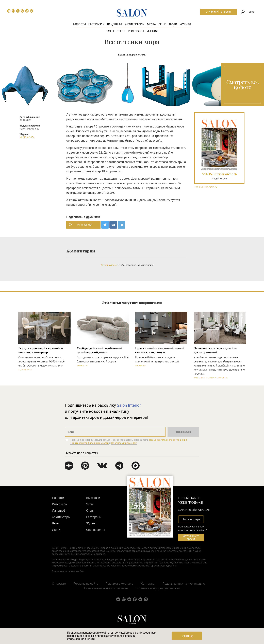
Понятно (187, 636)
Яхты (110, 31)
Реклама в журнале (119, 584)
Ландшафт (115, 24)
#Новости (82, 366)
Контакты (148, 584)
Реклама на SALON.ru (206, 187)
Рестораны (136, 31)
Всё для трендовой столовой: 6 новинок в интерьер (41, 350)
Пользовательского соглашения (168, 440)
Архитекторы (135, 24)
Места (151, 24)
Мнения (152, 31)
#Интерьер (199, 378)
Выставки (93, 498)
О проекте (59, 584)
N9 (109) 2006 (27, 137)
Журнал (185, 24)
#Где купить (25, 370)
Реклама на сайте (86, 584)
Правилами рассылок (124, 443)
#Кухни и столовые (217, 378)
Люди (173, 24)
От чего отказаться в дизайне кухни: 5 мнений (215, 350)
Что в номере (191, 519)
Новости (79, 24)
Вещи (162, 24)
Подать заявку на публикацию (184, 584)
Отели (121, 31)
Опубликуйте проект (219, 12)
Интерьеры (96, 24)
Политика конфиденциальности (158, 588)
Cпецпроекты (96, 530)
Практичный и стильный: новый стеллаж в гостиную (160, 350)
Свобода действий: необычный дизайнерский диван (100, 350)
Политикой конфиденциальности (89, 443)
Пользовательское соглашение (106, 588)
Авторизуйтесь (109, 265)
